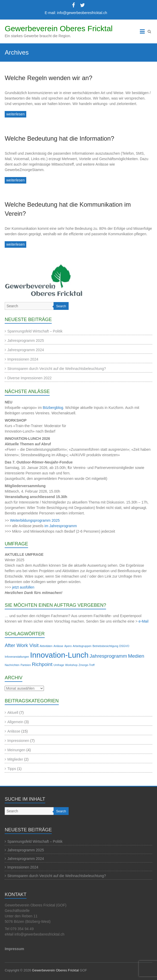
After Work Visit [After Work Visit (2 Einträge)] (22, 645)
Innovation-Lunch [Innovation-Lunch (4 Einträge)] (59, 655)
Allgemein (15, 722)
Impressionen (18, 741)
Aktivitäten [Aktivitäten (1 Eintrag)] (46, 646)
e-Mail (143, 621)
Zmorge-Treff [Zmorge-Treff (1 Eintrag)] (87, 665)
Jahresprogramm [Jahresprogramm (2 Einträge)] (108, 656)
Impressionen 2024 (23, 359)
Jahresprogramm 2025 (26, 341)
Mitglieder (15, 759)
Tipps (12, 769)
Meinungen (16, 750)
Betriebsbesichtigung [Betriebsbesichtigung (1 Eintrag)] (105, 646)
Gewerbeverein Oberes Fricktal (59, 28)
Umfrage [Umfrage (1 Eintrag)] (59, 665)
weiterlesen (15, 114)
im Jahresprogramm (61, 526)
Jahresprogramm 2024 (26, 350)
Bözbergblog (53, 408)
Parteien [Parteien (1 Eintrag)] (26, 665)
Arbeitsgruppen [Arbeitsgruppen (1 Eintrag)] (82, 646)
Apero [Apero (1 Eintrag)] (68, 646)
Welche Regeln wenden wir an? (48, 78)
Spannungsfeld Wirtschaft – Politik (35, 331)
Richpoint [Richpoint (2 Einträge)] (42, 664)
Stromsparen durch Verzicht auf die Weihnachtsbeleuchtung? (57, 369)
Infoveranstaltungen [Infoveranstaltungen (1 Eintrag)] (17, 657)
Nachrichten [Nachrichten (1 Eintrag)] (12, 665)
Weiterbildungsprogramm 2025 (35, 520)
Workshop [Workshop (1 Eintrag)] (71, 665)
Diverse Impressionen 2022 (29, 378)
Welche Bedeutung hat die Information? (59, 138)
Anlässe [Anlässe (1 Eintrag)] (58, 646)
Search (61, 306)
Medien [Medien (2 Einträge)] (136, 656)
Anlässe (14, 731)
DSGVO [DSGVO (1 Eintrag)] (124, 646)
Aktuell (13, 713)
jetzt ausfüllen (23, 587)
